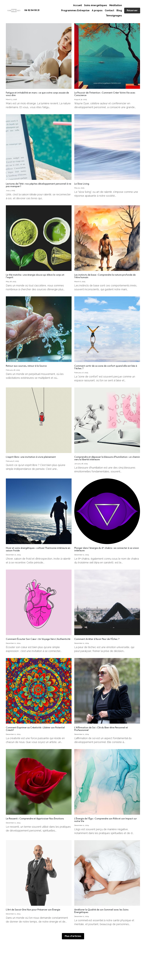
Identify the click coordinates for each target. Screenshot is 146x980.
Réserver (132, 10)
